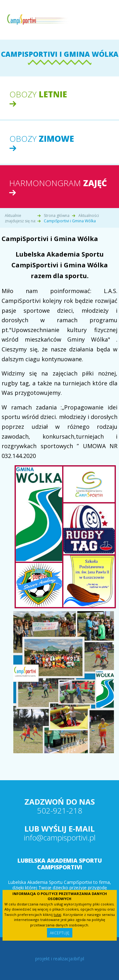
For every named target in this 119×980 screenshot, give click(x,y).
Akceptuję (60, 933)
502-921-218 (60, 810)
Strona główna (57, 216)
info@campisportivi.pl (60, 837)
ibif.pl (79, 959)
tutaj (57, 915)
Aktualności (89, 216)
